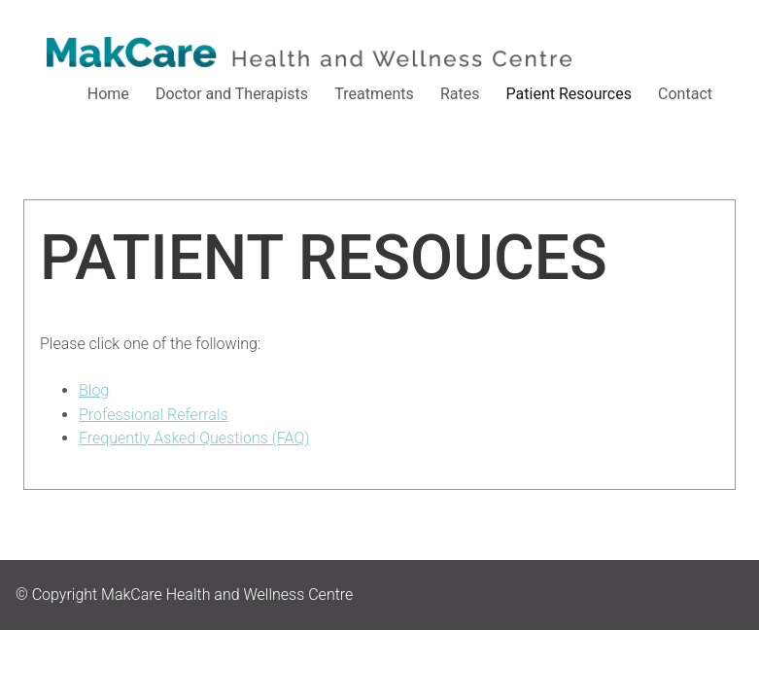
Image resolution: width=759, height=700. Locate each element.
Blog (94, 390)
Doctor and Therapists (232, 94)
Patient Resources (569, 94)
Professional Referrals (154, 415)
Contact (685, 94)
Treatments (374, 94)
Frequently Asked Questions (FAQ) (194, 438)
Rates (460, 94)
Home (108, 94)
